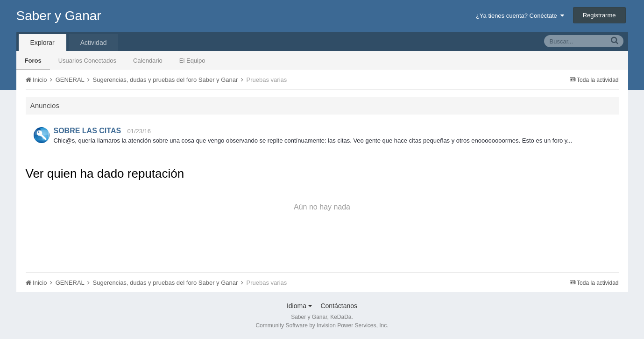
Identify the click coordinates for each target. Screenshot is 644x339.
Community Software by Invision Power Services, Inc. (322, 325)
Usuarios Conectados (87, 61)
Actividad (94, 43)
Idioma (299, 306)
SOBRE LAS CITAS (88, 131)
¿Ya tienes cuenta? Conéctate (520, 16)
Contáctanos (339, 306)
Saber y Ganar (59, 16)
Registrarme (599, 15)
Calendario (148, 61)
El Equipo (192, 61)
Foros (33, 61)
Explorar (42, 43)
